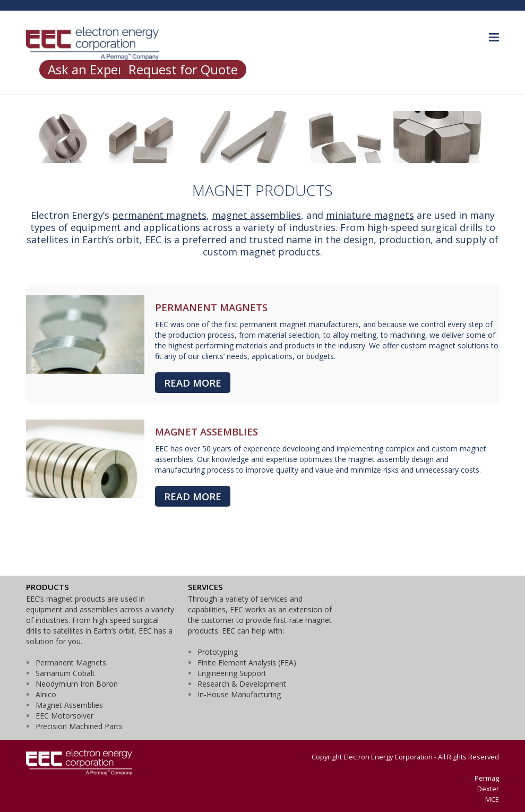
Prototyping (218, 652)
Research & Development (242, 684)
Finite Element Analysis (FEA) (247, 663)
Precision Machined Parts (79, 726)
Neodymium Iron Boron (77, 684)
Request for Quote (183, 69)
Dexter (488, 789)
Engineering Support (232, 673)
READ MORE (193, 383)
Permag (487, 778)
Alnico (46, 694)
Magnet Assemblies (69, 705)
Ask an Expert (88, 69)
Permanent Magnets (71, 663)
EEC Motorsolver (64, 716)
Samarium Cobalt (65, 673)
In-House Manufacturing (239, 694)
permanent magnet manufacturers (299, 324)
